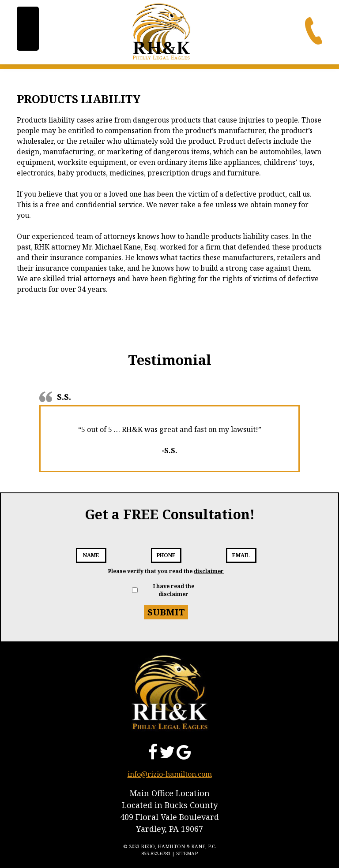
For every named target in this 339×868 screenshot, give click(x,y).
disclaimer (209, 571)
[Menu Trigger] (28, 29)
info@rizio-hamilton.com (170, 774)
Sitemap (187, 853)
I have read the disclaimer (174, 590)
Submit (166, 612)
